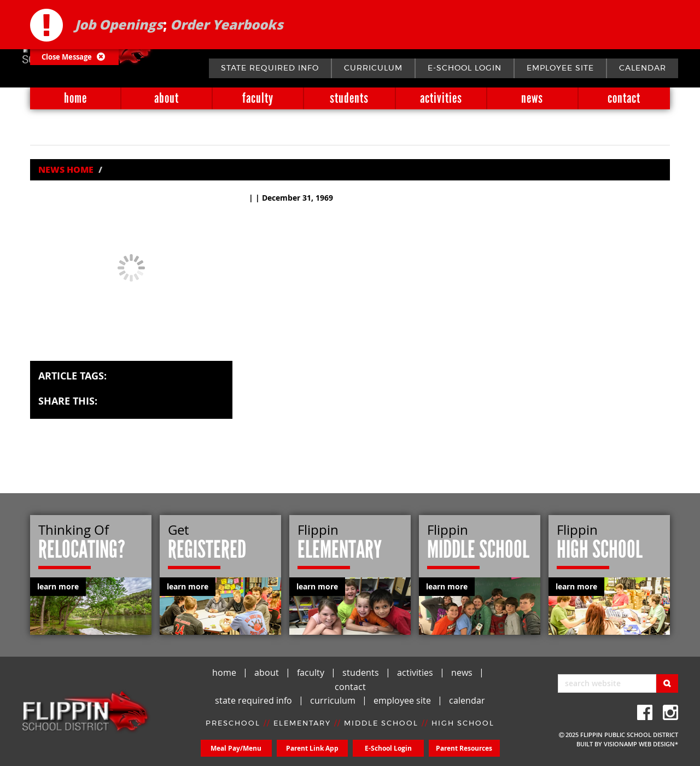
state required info (270, 68)
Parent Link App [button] (312, 748)
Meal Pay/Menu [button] (236, 748)
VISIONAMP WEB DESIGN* (641, 744)
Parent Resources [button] (464, 748)
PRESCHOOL (233, 724)
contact (624, 98)
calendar (643, 68)
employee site (560, 68)
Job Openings (119, 24)
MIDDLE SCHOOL (381, 724)
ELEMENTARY (302, 724)
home (75, 98)
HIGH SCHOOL (463, 724)
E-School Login (465, 68)
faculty (258, 98)
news (532, 98)
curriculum (373, 68)
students (349, 98)
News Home (66, 169)
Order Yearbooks (227, 24)
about (167, 98)
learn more (58, 586)
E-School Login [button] (388, 748)
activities (441, 98)
